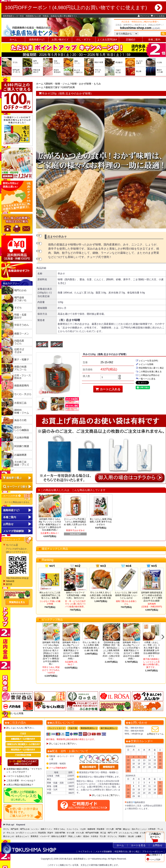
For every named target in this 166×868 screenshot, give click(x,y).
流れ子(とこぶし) (139, 829)
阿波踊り (123, 836)
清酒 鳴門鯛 (60, 833)
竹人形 (103, 836)
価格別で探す (53, 87)
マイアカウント (85, 852)
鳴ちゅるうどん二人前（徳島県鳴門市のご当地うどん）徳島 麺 (50, 595)
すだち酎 (71, 833)
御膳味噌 (91, 829)
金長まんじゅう (22, 836)
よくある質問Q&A (107, 39)
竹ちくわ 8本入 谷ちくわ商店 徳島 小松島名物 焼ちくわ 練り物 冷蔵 (101, 595)
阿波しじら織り (75, 836)
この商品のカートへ (155, 839)
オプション (8, 470)
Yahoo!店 (10, 581)
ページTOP (153, 860)
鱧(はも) (126, 829)
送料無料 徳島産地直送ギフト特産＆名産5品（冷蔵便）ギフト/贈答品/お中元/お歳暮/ (152, 597)
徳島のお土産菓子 (59, 836)
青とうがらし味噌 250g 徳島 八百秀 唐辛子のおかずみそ (101, 522)
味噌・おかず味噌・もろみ (86, 84)
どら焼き (144, 833)
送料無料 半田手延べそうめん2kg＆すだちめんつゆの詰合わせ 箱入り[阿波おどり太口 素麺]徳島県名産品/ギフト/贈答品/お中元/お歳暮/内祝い (51, 653)
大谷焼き (95, 836)
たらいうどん (73, 829)
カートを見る (158, 16)
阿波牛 (50, 833)
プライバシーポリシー (152, 852)
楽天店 (9, 584)
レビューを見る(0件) (147, 361)
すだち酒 (80, 833)
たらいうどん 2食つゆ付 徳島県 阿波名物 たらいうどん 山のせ (126, 595)
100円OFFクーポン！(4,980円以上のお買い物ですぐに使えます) (84, 8)
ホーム (13, 39)
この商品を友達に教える (149, 372)
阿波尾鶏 (42, 833)
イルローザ (45, 836)
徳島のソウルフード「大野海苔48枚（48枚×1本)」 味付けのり (75, 595)
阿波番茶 (101, 829)
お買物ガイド (154, 855)
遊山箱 (131, 836)
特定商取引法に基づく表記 (150, 368)
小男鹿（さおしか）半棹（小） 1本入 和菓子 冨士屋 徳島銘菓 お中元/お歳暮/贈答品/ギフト (151, 649)
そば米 (83, 829)
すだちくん (112, 836)
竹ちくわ (11, 833)
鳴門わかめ (25, 829)
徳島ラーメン (46, 829)
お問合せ (8, 524)
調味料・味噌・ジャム (58, 84)
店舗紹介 (131, 39)
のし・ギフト (84, 39)
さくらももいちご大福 (129, 833)
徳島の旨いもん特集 (13, 713)
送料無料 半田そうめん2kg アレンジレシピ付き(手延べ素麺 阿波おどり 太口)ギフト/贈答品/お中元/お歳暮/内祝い (131, 651)
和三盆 (103, 833)
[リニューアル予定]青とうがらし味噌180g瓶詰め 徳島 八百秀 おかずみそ (75, 523)
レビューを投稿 (145, 364)
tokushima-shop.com (136, 28)
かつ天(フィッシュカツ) (26, 833)
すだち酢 (110, 829)
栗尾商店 (34, 836)
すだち (6, 829)
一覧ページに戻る (146, 379)
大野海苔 (152, 829)
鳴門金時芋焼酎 (92, 833)
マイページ (144, 16)
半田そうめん (59, 829)
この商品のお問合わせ (148, 375)
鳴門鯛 (118, 829)
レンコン (35, 829)
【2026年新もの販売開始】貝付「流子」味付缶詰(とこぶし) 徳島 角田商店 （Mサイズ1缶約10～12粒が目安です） (111, 651)
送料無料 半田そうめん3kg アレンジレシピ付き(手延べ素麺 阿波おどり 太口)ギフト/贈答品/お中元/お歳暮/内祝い (50, 525)
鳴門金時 (15, 829)
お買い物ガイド (60, 39)
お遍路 (138, 836)
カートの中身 (12, 496)
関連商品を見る (17, 602)
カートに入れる (108, 389)
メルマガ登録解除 (104, 852)
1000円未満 (68, 87)
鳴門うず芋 (113, 833)
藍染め (86, 836)
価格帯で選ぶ (14, 478)
